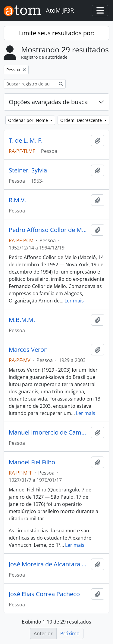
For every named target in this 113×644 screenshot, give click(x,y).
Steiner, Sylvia (28, 170)
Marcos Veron (28, 350)
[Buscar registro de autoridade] (30, 84)
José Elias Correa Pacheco (44, 594)
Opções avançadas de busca (48, 102)
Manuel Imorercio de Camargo (49, 432)
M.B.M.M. (22, 320)
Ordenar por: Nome (29, 120)
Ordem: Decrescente (82, 120)
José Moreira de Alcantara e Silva (49, 564)
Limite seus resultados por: (57, 33)
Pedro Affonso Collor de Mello (49, 230)
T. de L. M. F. (26, 141)
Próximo (70, 633)
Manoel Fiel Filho (32, 462)
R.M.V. (17, 200)
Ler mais (74, 301)
